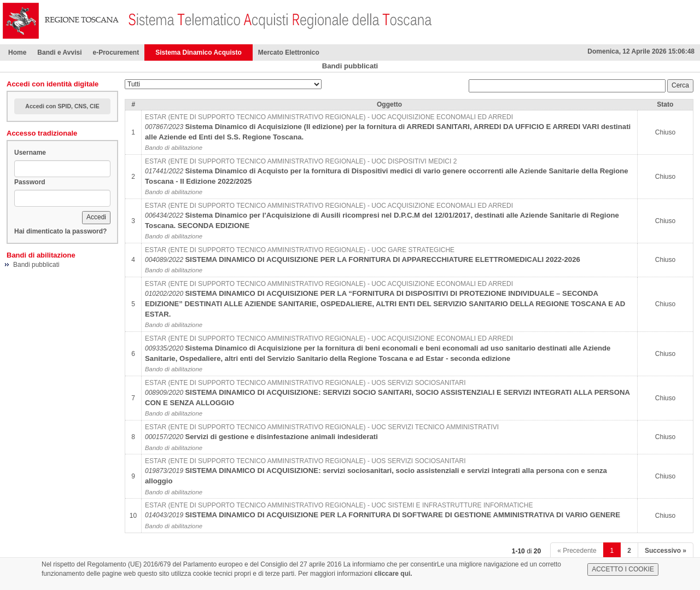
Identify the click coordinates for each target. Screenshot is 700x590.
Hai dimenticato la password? (60, 231)
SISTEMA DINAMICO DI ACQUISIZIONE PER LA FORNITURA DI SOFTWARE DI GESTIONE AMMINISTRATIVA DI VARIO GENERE (402, 515)
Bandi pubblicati (36, 265)
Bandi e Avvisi (59, 52)
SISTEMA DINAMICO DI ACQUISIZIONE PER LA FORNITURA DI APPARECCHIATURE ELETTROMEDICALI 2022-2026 (382, 259)
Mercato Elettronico (289, 52)
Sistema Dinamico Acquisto (199, 52)
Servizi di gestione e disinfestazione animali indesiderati (281, 437)
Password (30, 182)
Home (17, 52)
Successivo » (666, 551)
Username (30, 153)
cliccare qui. (393, 574)
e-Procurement (116, 52)
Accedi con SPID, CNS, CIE (62, 106)
